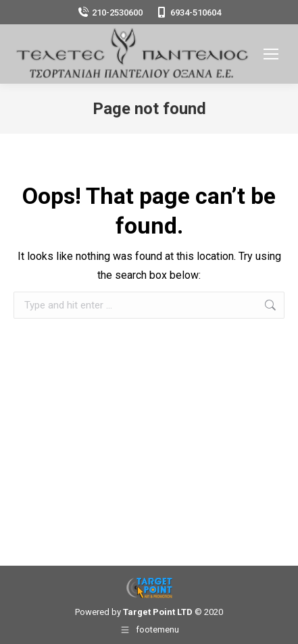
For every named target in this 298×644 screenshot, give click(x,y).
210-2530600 (110, 12)
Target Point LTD (158, 612)
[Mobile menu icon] (271, 54)
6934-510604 (189, 12)
